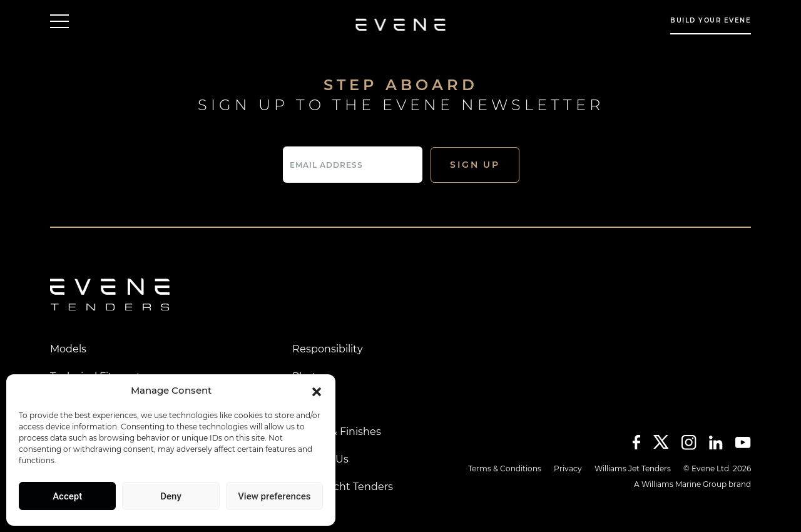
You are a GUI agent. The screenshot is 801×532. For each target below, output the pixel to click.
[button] (317, 391)
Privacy (568, 468)
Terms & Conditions (505, 468)
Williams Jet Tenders (633, 468)
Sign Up (475, 165)
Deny (171, 496)
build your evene (711, 20)
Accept (67, 496)
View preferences (274, 496)
